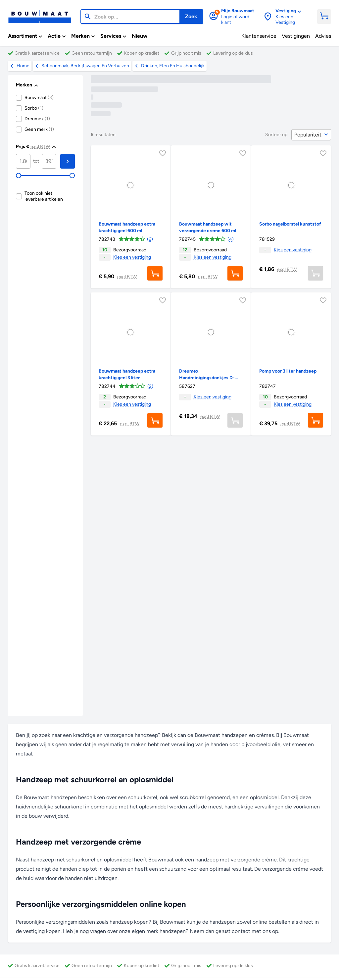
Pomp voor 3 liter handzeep (288, 371)
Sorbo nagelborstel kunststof (290, 224)
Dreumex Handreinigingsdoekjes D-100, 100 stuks (207, 378)
